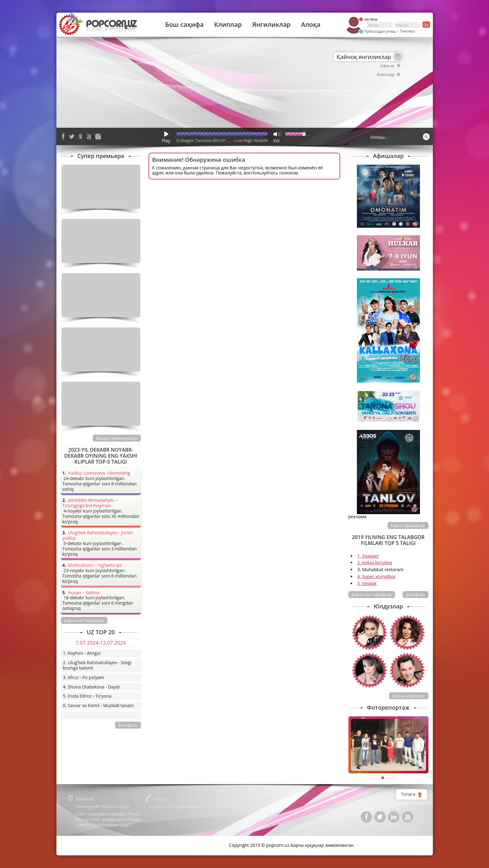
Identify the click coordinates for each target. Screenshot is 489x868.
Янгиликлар (271, 25)
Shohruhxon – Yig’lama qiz (95, 565)
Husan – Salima (84, 593)
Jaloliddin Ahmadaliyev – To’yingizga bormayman (90, 503)
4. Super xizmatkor (376, 576)
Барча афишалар (408, 525)
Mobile (261, 140)
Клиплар (228, 25)
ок (426, 25)
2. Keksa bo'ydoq (375, 563)
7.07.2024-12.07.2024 (101, 643)
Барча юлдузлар (409, 696)
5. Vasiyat (367, 583)
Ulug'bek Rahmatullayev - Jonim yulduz (98, 536)
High (248, 140)
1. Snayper (368, 556)
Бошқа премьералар (117, 438)
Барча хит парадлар (372, 595)
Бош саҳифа (184, 25)
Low (238, 140)
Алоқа (311, 25)
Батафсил (416, 595)
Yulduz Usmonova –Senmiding (99, 473)
